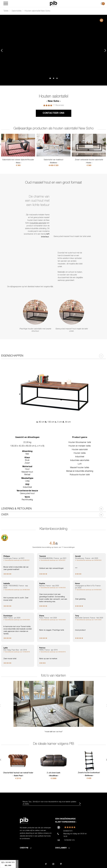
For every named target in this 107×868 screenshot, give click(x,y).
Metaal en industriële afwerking (80, 471)
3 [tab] (57, 78)
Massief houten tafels (80, 468)
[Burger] (6, 4)
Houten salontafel (80, 450)
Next (105, 50)
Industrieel (80, 457)
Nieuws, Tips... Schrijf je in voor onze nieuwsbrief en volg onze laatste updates (49, 802)
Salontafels (17, 11)
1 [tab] (50, 78)
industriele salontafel (38, 223)
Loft (80, 464)
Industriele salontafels (80, 460)
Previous (2, 50)
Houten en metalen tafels (80, 446)
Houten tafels (80, 453)
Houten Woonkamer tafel (80, 442)
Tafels (6, 11)
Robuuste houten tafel (80, 475)
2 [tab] (54, 78)
